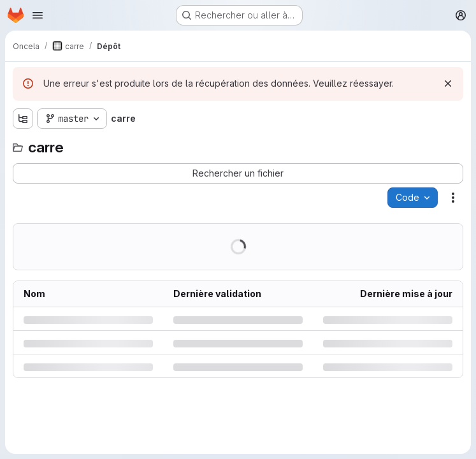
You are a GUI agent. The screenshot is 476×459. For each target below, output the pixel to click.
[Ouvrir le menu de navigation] (38, 15)
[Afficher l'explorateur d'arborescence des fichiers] (23, 119)
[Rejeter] (448, 84)
